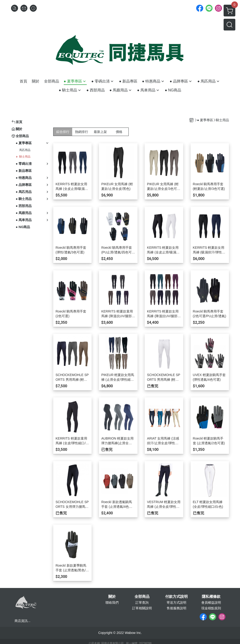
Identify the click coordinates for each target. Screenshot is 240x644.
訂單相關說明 (142, 608)
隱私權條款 (211, 597)
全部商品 (142, 597)
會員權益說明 (211, 603)
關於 (112, 597)
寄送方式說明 (176, 603)
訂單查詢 (142, 603)
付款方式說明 (176, 597)
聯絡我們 (112, 603)
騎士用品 (25, 157)
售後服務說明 (176, 608)
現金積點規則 (211, 608)
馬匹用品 (25, 150)
